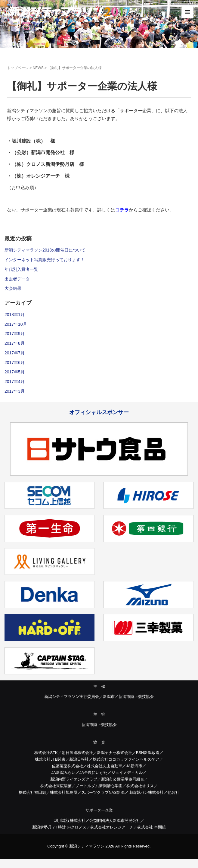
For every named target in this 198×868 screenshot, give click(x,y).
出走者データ (17, 279)
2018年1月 (15, 315)
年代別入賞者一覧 (21, 269)
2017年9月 (15, 334)
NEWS (38, 68)
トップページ (18, 68)
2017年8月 (15, 343)
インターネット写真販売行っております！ (45, 260)
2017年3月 (15, 391)
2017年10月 (16, 324)
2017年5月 (15, 372)
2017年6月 (15, 363)
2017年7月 (15, 353)
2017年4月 (15, 382)
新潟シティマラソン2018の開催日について (45, 250)
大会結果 (13, 288)
